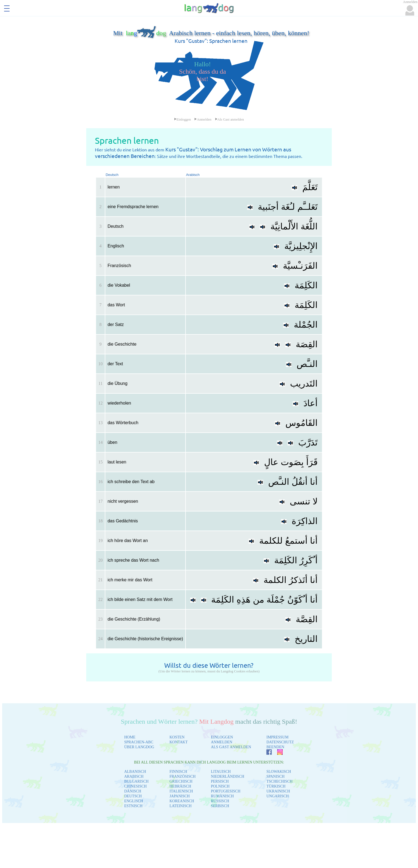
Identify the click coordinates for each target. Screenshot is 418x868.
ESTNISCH (133, 806)
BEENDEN (275, 747)
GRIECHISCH (181, 781)
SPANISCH (275, 776)
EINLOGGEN (222, 737)
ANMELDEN (222, 742)
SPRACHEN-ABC (139, 742)
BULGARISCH (136, 781)
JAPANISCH (180, 796)
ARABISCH (134, 776)
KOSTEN (177, 737)
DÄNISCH (133, 791)
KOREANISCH (182, 801)
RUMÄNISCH (222, 796)
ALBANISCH (135, 772)
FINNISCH (178, 772)
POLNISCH (220, 786)
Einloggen (183, 119)
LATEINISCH (180, 806)
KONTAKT (179, 742)
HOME (130, 737)
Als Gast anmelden (229, 119)
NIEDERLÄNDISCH (228, 776)
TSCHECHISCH (279, 781)
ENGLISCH (134, 801)
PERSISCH (220, 781)
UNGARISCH (277, 796)
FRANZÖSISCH (183, 776)
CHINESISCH (135, 786)
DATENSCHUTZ (280, 742)
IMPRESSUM (277, 737)
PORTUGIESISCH (226, 791)
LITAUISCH (221, 772)
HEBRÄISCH (180, 786)
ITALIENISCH (181, 791)
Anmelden (203, 119)
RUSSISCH (220, 801)
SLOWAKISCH (279, 772)
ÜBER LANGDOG (139, 747)
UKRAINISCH (278, 791)
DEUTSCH (133, 796)
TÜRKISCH (276, 786)
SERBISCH (220, 806)
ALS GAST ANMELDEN (231, 747)
